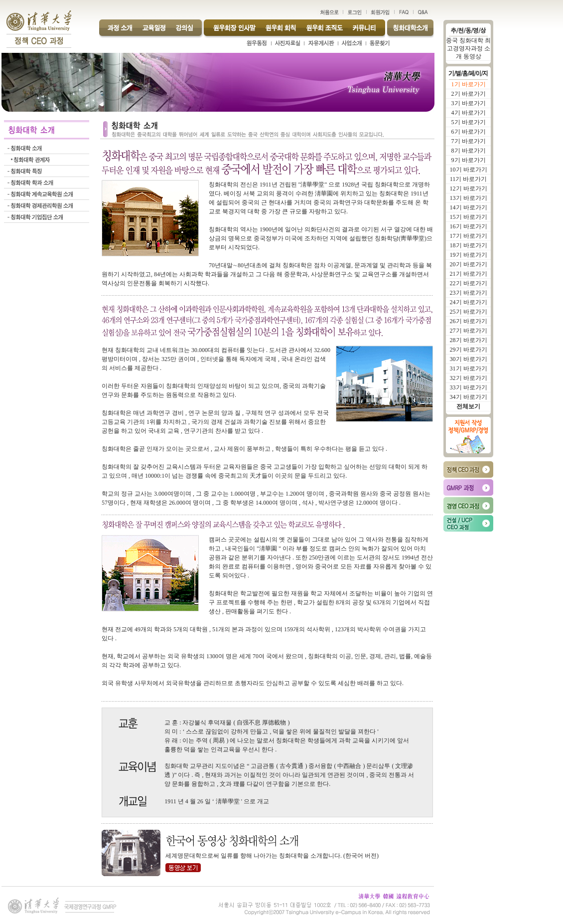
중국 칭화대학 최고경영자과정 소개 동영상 (468, 48)
